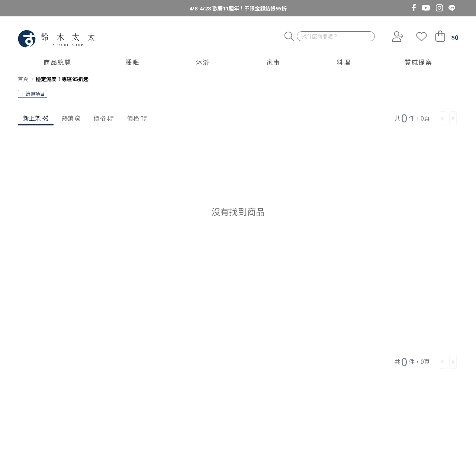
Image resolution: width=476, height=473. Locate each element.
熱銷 (71, 118)
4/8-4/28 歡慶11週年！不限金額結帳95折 (238, 8)
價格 (104, 118)
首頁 (23, 79)
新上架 (36, 118)
